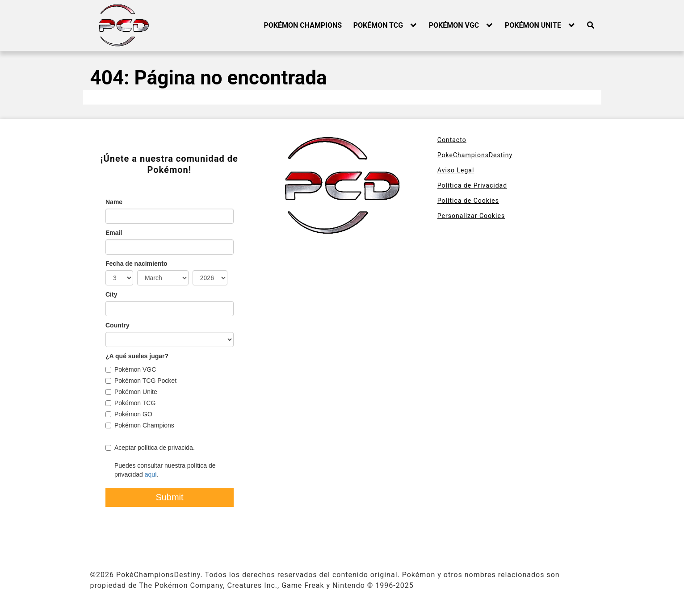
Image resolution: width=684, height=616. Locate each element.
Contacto (452, 140)
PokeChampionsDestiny (475, 155)
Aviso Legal (456, 170)
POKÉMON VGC (454, 25)
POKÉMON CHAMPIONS (303, 25)
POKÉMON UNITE (533, 25)
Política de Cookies (468, 201)
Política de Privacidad (472, 185)
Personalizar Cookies (471, 216)
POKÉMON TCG (378, 25)
